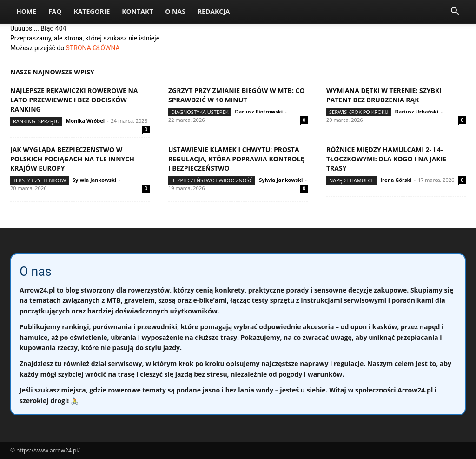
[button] (455, 12)
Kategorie (92, 11)
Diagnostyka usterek (200, 112)
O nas (175, 11)
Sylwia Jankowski (94, 180)
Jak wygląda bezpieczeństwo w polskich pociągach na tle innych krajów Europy (72, 159)
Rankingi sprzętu (36, 121)
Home (26, 11)
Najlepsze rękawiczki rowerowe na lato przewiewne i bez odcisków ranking (74, 100)
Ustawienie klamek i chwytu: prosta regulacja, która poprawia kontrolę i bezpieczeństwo (236, 159)
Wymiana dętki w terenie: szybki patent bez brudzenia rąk (384, 95)
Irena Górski (396, 180)
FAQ (55, 11)
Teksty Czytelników (40, 180)
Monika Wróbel (85, 121)
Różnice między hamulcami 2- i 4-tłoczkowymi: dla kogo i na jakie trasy (386, 159)
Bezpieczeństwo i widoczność (212, 180)
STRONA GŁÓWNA (93, 48)
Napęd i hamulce (352, 180)
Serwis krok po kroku (359, 112)
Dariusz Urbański (416, 111)
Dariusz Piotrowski (259, 111)
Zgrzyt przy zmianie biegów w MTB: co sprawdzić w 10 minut (237, 95)
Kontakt (137, 11)
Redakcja (214, 11)
